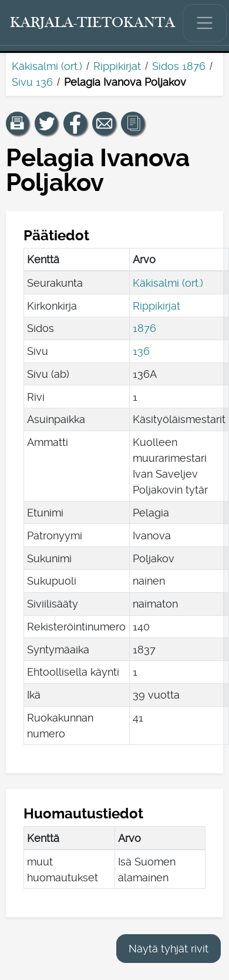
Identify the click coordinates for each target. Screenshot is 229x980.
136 (141, 351)
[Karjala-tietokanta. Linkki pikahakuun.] (93, 23)
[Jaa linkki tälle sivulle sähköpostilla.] (104, 123)
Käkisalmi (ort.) (47, 66)
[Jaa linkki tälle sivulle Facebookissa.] (75, 123)
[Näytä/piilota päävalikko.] (205, 23)
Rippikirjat (117, 66)
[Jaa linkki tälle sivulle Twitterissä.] (46, 123)
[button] (18, 123)
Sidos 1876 (179, 66)
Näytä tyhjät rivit (169, 949)
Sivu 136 (32, 82)
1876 (144, 328)
